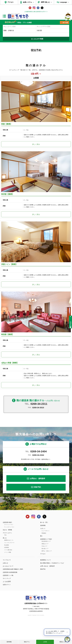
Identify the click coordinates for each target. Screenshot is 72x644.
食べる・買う (44, 546)
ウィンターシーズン (9, 550)
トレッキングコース (9, 566)
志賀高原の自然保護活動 (10, 596)
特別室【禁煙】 (7, 358)
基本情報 (9, 642)
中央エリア (44, 569)
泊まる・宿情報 (7, 553)
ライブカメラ (7, 583)
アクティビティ (7, 556)
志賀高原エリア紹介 (46, 562)
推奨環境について (45, 583)
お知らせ (5, 586)
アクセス (10, 2)
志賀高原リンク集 (8, 599)
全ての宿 (65, 23)
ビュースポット (46, 554)
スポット (43, 552)
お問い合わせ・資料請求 (47, 589)
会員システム (27, 2)
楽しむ (5, 561)
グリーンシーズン (9, 548)
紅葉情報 (6, 571)
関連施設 (44, 556)
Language (63, 2)
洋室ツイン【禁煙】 (9, 282)
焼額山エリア (45, 567)
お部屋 (45, 642)
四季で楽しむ (45, 2)
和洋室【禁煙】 (7, 206)
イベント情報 (8, 576)
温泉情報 (43, 549)
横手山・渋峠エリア (47, 574)
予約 (5, 558)
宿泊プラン (27, 642)
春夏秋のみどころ (9, 563)
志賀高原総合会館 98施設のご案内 (13, 592)
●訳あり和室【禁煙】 (10, 386)
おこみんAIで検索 (37, 39)
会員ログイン (7, 608)
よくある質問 (7, 605)
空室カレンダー (63, 642)
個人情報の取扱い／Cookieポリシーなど (52, 586)
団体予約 (37, 510)
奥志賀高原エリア (46, 565)
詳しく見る (36, 150)
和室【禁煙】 (7, 130)
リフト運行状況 (8, 573)
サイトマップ (7, 602)
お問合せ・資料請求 (37, 502)
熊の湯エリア (45, 572)
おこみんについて (8, 589)
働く (42, 559)
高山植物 (6, 568)
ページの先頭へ (71, 324)
